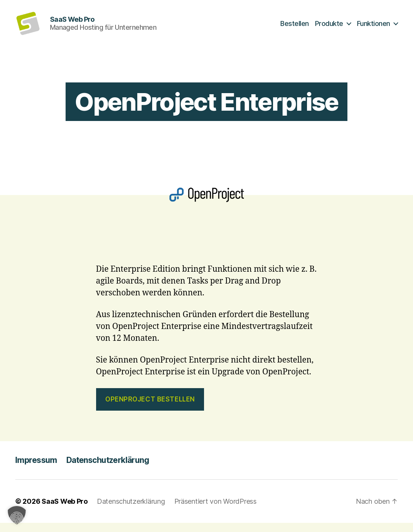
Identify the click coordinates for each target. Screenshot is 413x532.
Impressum (36, 469)
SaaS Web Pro (65, 510)
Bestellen (295, 28)
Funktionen (374, 28)
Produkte (329, 28)
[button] (17, 515)
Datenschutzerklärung (108, 469)
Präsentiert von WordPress (215, 510)
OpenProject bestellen (150, 408)
